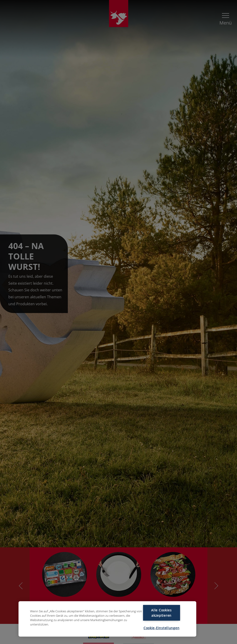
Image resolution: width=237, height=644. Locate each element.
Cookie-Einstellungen (161, 628)
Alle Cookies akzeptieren (161, 613)
